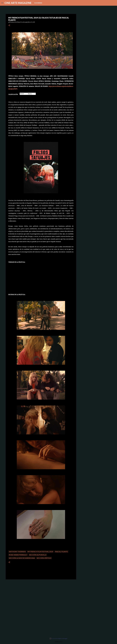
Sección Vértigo (44, 558)
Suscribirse (38, 3)
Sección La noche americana (22, 558)
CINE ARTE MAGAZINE (18, 3)
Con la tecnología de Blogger (58, 638)
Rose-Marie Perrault (18, 555)
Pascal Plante (61, 552)
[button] (9, 25)
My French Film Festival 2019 (40, 552)
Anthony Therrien (17, 552)
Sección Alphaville (38, 555)
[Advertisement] (17, 592)
